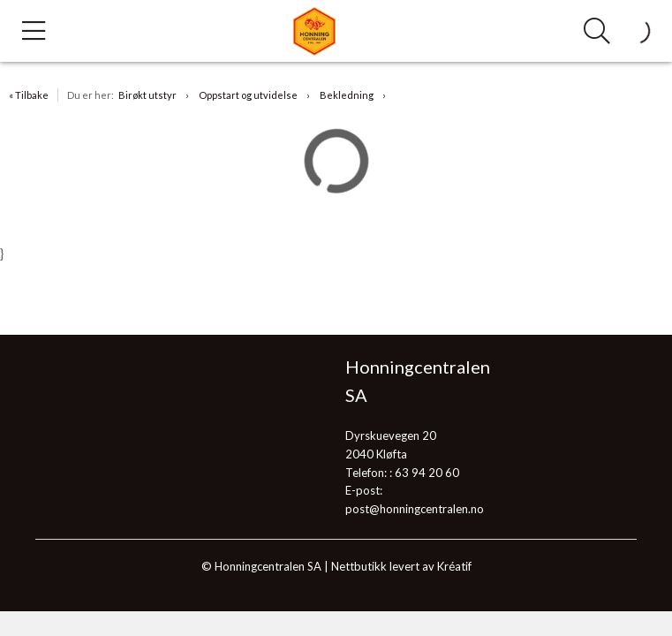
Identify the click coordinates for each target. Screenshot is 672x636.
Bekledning (347, 95)
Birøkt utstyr (147, 95)
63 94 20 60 (427, 473)
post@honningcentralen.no (415, 509)
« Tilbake (29, 95)
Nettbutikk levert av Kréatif (401, 566)
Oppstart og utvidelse (248, 95)
